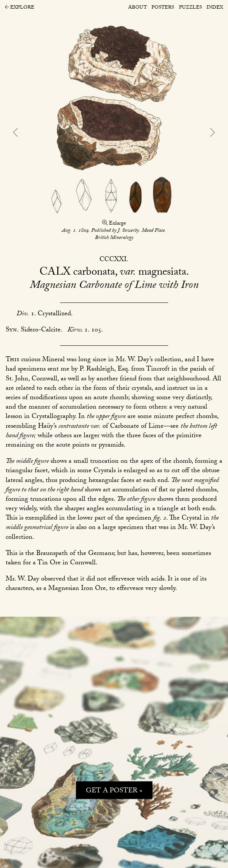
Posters (163, 8)
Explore (20, 8)
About (138, 8)
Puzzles (191, 8)
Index (215, 8)
